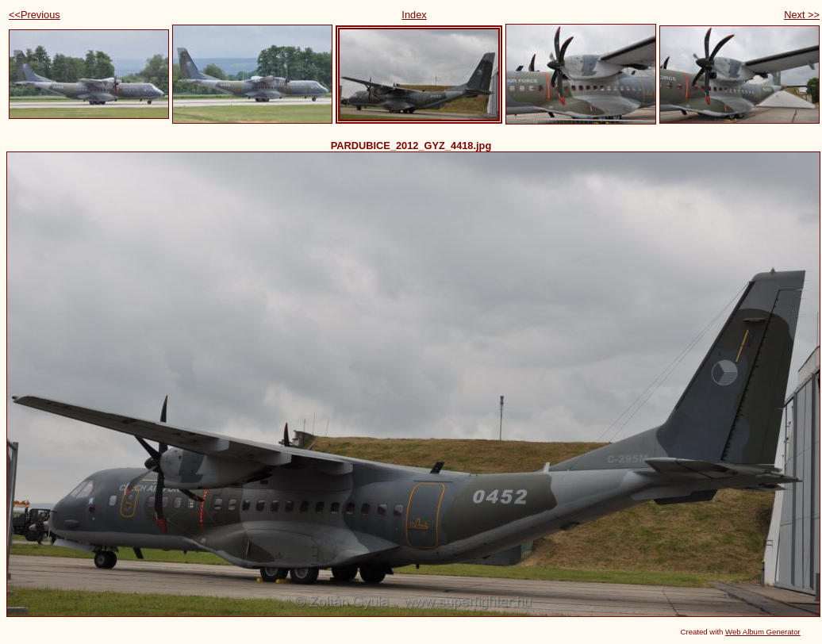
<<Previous (35, 15)
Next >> (802, 15)
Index (414, 15)
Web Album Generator (763, 632)
